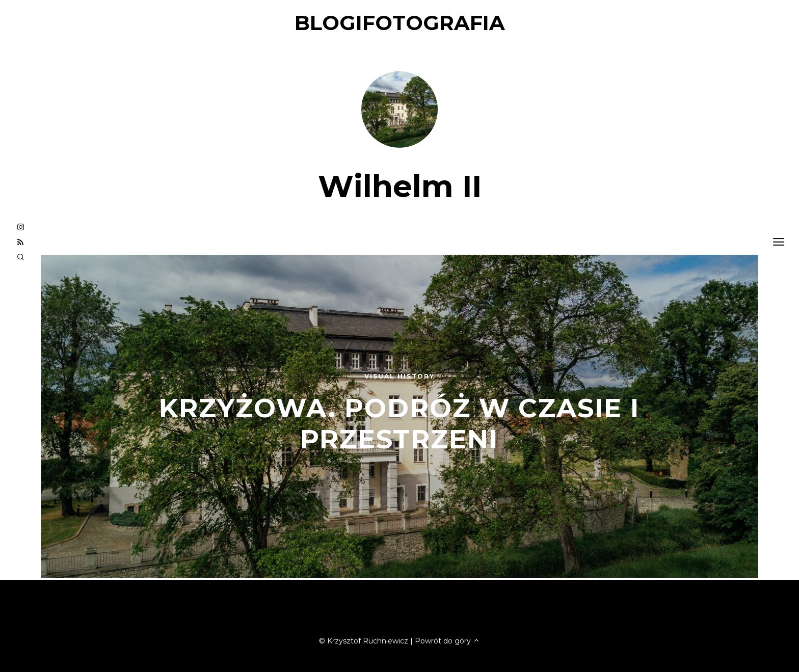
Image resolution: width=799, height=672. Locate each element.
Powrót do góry (447, 641)
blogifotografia (400, 23)
